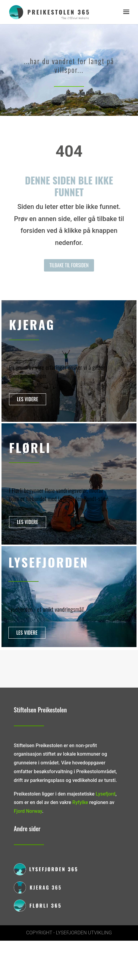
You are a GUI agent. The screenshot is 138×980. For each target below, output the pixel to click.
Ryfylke (80, 802)
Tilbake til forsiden (69, 265)
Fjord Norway (28, 811)
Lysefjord (106, 794)
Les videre (28, 399)
